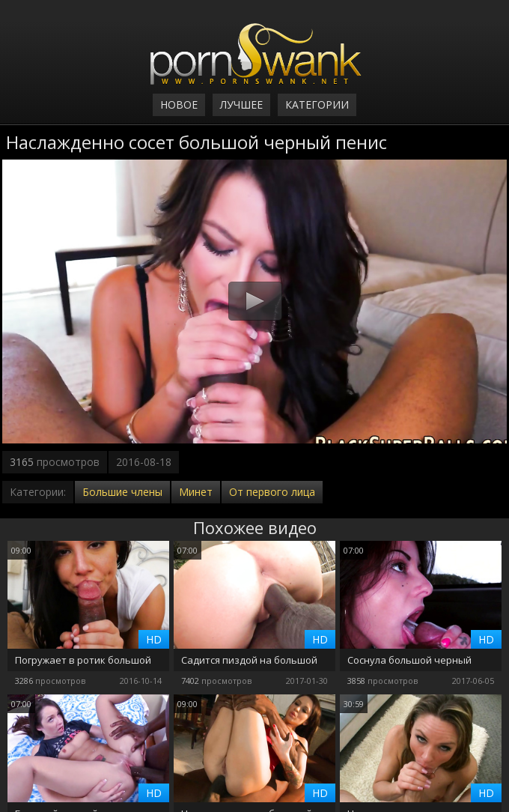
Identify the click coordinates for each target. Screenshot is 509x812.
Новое (179, 104)
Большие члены (122, 492)
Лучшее (241, 104)
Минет (196, 492)
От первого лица (272, 492)
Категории (317, 104)
